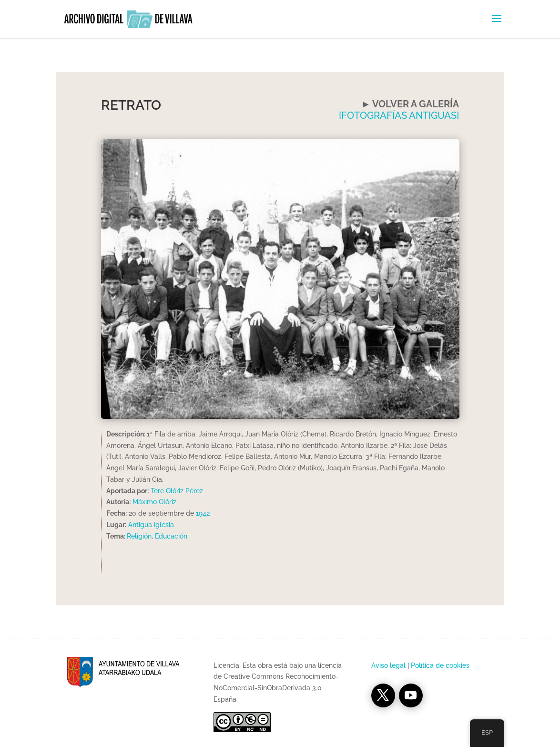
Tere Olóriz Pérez (176, 491)
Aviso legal (388, 665)
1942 (203, 513)
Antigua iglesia (151, 525)
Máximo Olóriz (154, 502)
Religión (139, 536)
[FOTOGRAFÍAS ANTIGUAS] (399, 115)
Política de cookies (440, 665)
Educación (171, 536)
